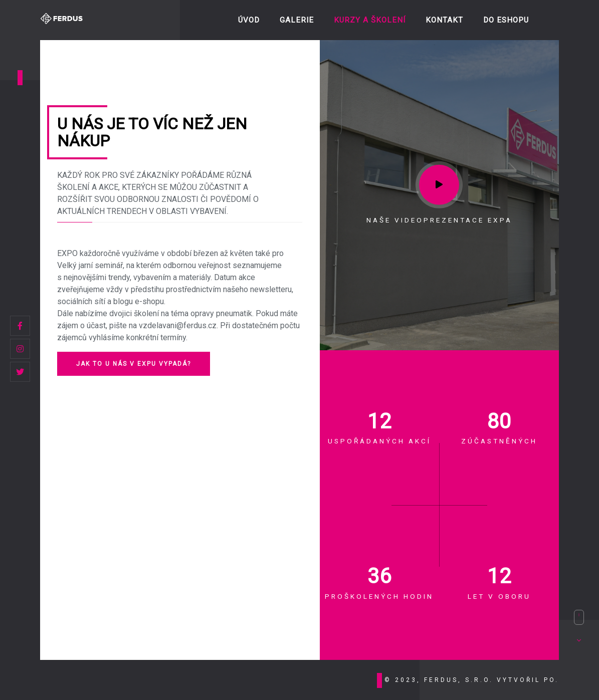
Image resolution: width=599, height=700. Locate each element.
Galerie (297, 20)
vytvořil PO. (528, 680)
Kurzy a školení (370, 20)
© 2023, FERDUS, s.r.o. (441, 680)
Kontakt (444, 20)
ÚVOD (249, 20)
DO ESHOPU (506, 20)
